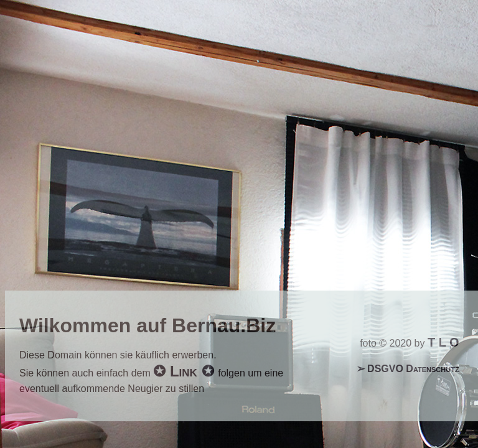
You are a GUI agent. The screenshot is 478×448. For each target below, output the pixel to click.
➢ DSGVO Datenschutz (408, 369)
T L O (443, 342)
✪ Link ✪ (185, 371)
